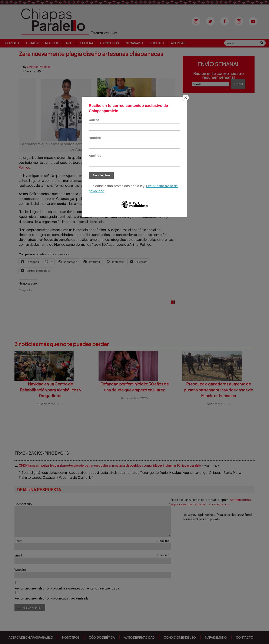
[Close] (186, 98)
